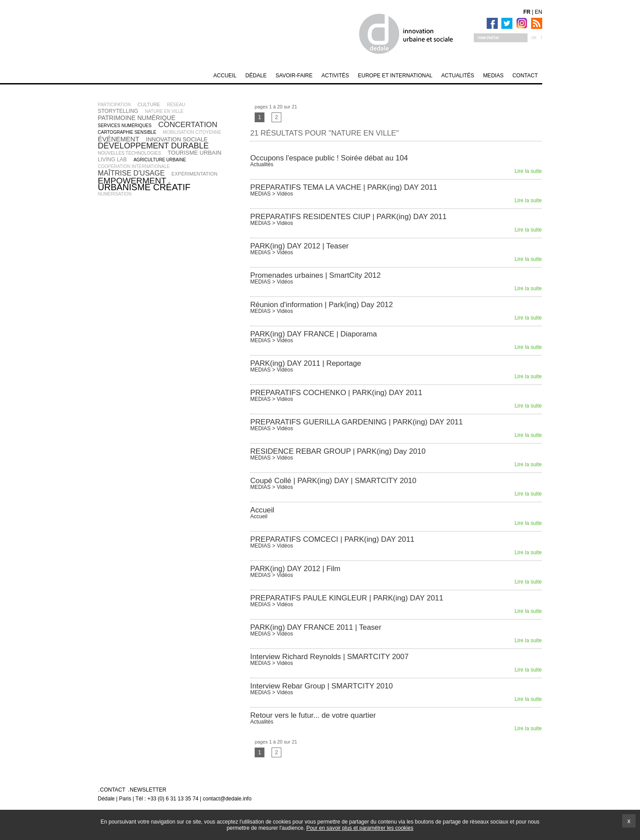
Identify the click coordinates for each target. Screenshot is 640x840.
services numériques (125, 126)
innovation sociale (177, 139)
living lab (112, 160)
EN (538, 12)
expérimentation (195, 174)
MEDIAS (493, 76)
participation (114, 105)
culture (149, 104)
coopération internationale (134, 166)
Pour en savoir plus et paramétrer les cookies (360, 828)
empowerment (132, 181)
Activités (335, 76)
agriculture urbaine (160, 160)
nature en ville (164, 111)
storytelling (118, 111)
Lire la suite (528, 171)
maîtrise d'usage (131, 173)
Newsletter (148, 790)
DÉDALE (256, 76)
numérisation (115, 194)
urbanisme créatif (144, 187)
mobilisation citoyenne (192, 132)
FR (527, 12)
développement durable (153, 146)
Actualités (458, 76)
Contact (525, 76)
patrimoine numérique (137, 118)
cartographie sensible (127, 132)
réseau (176, 105)
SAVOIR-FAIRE (294, 76)
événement (118, 139)
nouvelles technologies (129, 153)
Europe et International (395, 76)
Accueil (225, 76)
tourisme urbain (194, 153)
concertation (188, 125)
